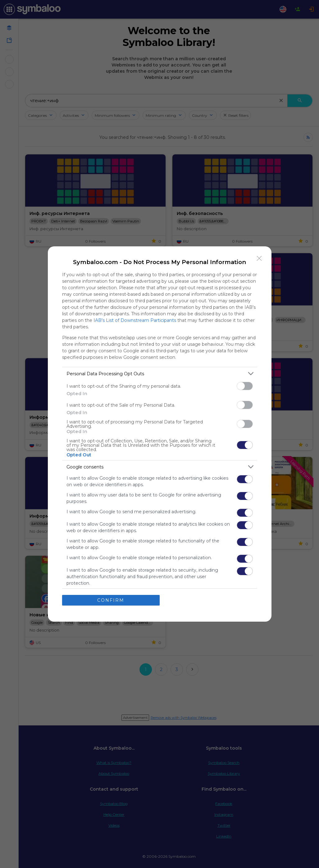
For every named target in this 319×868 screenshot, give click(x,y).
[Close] (259, 258)
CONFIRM (111, 600)
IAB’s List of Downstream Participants (135, 320)
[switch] (245, 386)
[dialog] (160, 434)
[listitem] (160, 374)
